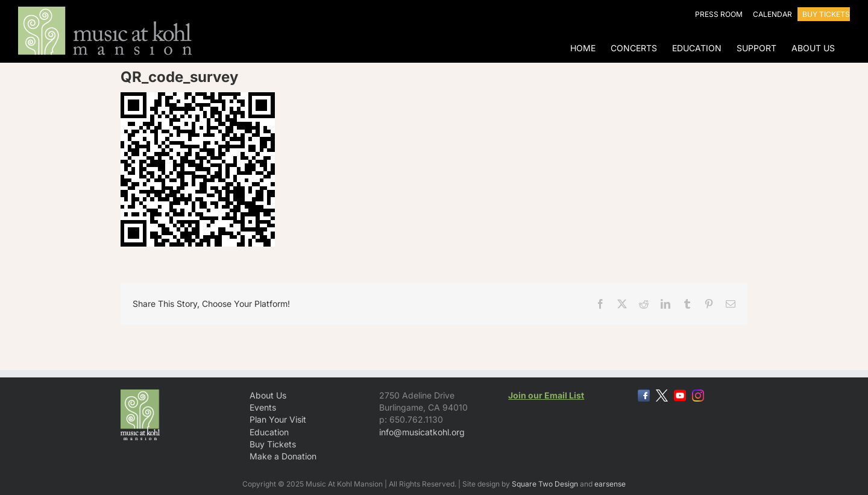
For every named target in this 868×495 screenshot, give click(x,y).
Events (263, 407)
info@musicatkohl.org (422, 432)
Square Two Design (545, 484)
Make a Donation (283, 456)
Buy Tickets (273, 444)
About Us (268, 395)
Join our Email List (546, 395)
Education (269, 432)
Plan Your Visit (278, 419)
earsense (610, 484)
